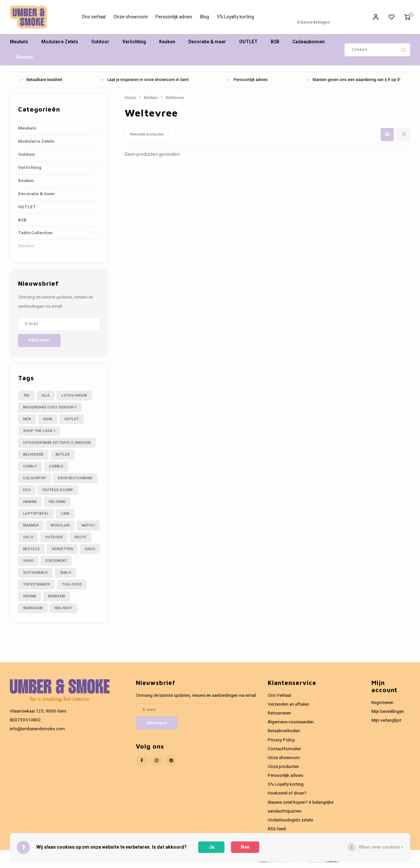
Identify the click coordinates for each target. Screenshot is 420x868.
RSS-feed (277, 831)
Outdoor (100, 44)
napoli (88, 527)
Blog (205, 18)
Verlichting (134, 44)
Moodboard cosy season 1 (50, 409)
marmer (31, 527)
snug (90, 551)
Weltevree (175, 100)
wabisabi (56, 598)
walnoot (63, 610)
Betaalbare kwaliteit (41, 82)
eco (27, 492)
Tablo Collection (35, 235)
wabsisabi (33, 610)
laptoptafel (36, 516)
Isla (45, 397)
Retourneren (279, 715)
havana (30, 504)
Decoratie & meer (207, 44)
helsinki (57, 504)
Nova (48, 421)
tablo (65, 575)
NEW (27, 421)
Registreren (382, 705)
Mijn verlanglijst (386, 722)
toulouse (72, 586)
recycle (31, 551)
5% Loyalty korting (235, 18)
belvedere (33, 456)
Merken (25, 60)
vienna (30, 598)
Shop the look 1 (39, 433)
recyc (81, 539)
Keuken (167, 44)
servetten (62, 551)
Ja (211, 847)
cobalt (30, 468)
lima (65, 516)
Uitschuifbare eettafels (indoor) (57, 445)
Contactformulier (284, 751)
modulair (60, 527)
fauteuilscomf (58, 492)
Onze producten (283, 769)
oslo (28, 539)
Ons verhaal (94, 18)
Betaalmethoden (284, 733)
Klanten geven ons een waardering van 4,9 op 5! (353, 82)
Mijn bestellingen (388, 713)
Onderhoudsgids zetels (290, 822)
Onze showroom (131, 18)
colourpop (34, 480)
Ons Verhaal (279, 697)
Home (130, 100)
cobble (56, 468)
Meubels (19, 44)
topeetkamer (36, 586)
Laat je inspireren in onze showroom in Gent (145, 82)
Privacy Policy (281, 742)
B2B (275, 44)
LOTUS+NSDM (74, 397)
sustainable (35, 575)
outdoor (54, 539)
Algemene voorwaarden (291, 724)
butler (63, 456)
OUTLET (248, 44)
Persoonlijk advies (174, 18)
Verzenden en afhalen (288, 706)
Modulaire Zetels (60, 44)
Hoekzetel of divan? (287, 796)
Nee (245, 847)
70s (26, 397)
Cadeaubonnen (309, 44)
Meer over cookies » (381, 847)
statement (56, 563)
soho (28, 563)
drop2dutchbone (75, 480)
